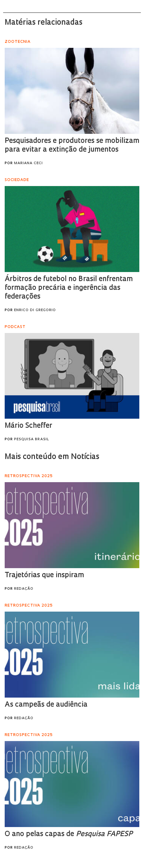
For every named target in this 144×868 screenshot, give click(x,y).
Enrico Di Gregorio (35, 310)
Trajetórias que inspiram (44, 575)
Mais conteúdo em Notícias (52, 457)
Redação (24, 589)
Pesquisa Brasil (32, 439)
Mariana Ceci (28, 163)
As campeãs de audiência (46, 705)
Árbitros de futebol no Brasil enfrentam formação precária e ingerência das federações (69, 288)
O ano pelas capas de (69, 834)
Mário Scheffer (28, 426)
